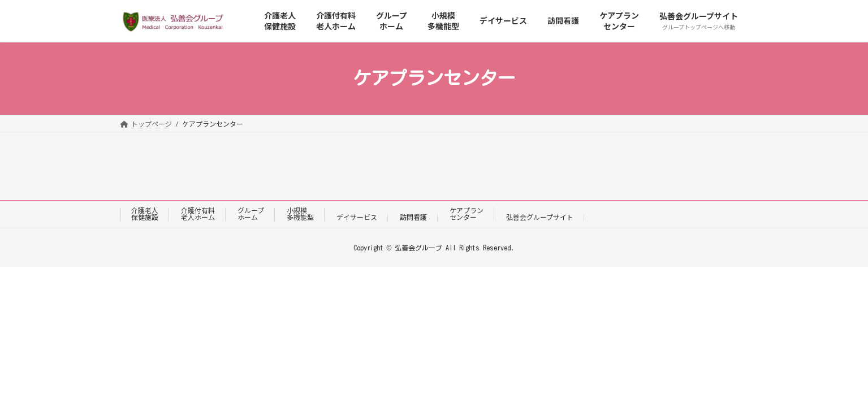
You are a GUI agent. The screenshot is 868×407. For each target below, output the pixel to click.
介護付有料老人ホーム (198, 214)
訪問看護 (413, 217)
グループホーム (251, 214)
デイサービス (357, 217)
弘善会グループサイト (540, 217)
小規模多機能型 (300, 214)
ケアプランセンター (467, 214)
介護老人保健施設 (145, 214)
